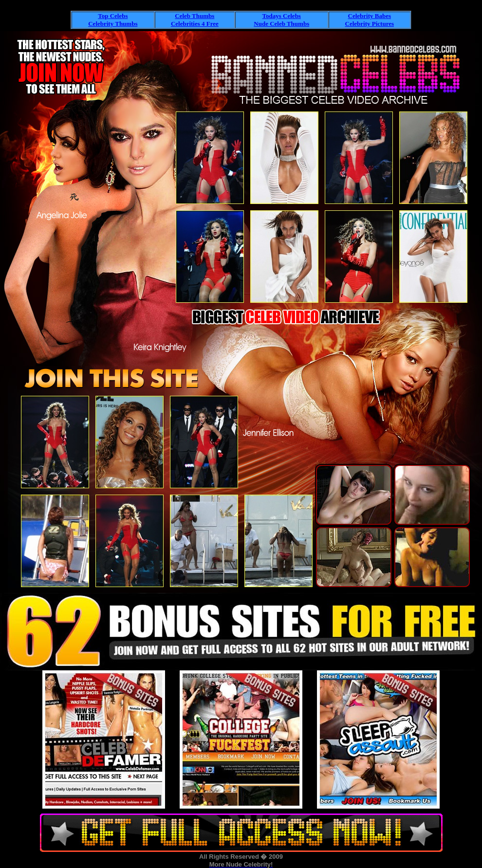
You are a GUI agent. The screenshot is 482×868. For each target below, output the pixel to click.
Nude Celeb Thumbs (281, 24)
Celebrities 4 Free (195, 24)
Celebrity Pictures (370, 24)
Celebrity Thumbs (113, 24)
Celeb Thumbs (195, 16)
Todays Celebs (282, 16)
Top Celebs (113, 16)
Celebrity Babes (370, 16)
